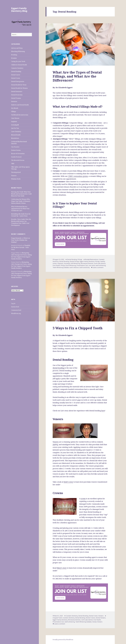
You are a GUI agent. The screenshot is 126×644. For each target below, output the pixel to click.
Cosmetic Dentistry (17, 68)
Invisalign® (15, 125)
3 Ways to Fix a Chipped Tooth (78, 328)
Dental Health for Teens (19, 85)
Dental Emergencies (18, 81)
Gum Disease (15, 118)
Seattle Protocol (16, 157)
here (103, 411)
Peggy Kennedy (16, 238)
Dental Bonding (16, 71)
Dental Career (16, 75)
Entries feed (15, 307)
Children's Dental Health (19, 65)
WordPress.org (16, 313)
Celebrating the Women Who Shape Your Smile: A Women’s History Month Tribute (21, 201)
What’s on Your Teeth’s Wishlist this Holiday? (21, 240)
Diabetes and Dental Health (20, 105)
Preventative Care (82, 265)
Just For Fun (15, 128)
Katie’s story (68, 482)
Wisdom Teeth (16, 179)
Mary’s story (62, 568)
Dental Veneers (101, 618)
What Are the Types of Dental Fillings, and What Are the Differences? (77, 76)
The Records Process (18, 160)
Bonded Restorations (92, 259)
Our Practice (15, 147)
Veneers (14, 176)
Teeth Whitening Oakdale (61, 267)
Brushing (14, 55)
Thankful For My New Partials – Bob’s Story (21, 247)
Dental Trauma (16, 98)
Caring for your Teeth (18, 61)
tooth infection (74, 267)
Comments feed (16, 310)
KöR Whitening (75, 263)
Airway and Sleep (17, 48)
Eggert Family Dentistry (87, 261)
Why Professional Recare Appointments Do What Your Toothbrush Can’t (20, 209)
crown (83, 499)
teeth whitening (101, 265)
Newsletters (15, 138)
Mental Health (16, 135)
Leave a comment (98, 267)
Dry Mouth (15, 108)
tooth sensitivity (85, 267)
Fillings (14, 111)
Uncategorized (16, 172)
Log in (13, 303)
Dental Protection (17, 95)
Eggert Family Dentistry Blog (19, 10)
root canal (92, 265)
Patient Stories (16, 150)
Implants (14, 122)
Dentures (14, 101)
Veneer (94, 622)
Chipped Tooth (57, 618)
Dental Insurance (17, 91)
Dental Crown (16, 78)
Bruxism (14, 58)
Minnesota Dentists (87, 263)
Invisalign (67, 263)
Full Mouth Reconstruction (20, 115)
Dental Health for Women (19, 88)
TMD (13, 164)
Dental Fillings (74, 261)
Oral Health (56, 265)
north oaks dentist (100, 263)
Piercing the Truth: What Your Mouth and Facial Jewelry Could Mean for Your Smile (21, 194)
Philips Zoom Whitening (68, 265)
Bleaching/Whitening (18, 51)
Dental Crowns (90, 618)
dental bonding (58, 368)
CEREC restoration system (78, 176)
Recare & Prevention (18, 154)
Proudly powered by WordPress (63, 640)
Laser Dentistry (16, 132)
